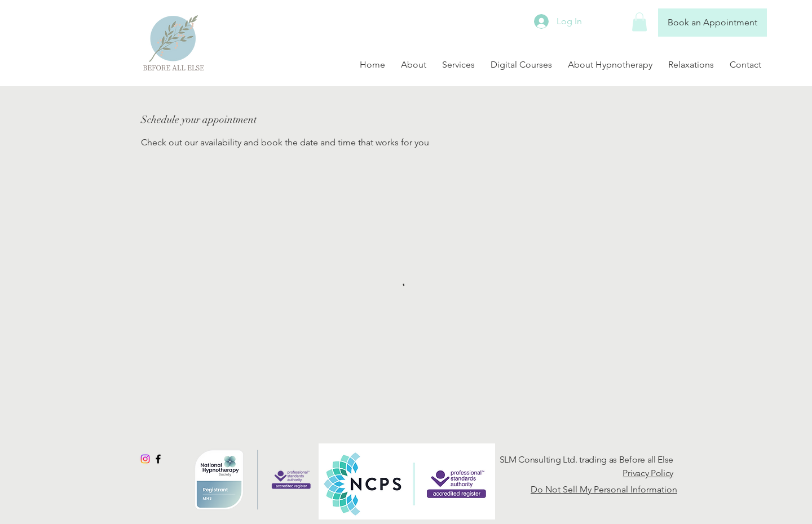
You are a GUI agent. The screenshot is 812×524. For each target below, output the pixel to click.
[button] (639, 22)
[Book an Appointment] (712, 23)
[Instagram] (145, 459)
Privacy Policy (648, 473)
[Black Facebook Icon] (158, 459)
